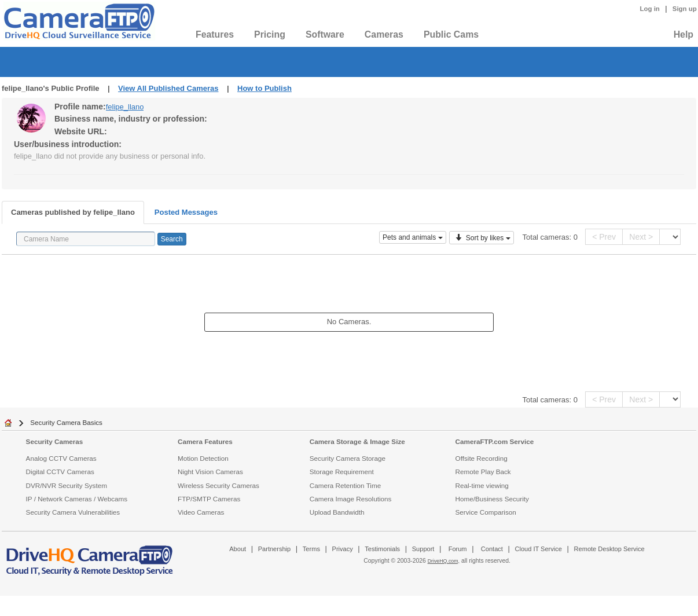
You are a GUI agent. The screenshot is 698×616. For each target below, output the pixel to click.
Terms (311, 549)
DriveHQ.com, (444, 561)
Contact (492, 549)
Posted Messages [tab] (186, 212)
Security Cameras (55, 441)
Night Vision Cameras (210, 472)
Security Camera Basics (66, 422)
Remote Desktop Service (609, 549)
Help (684, 34)
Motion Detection (203, 458)
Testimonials (382, 549)
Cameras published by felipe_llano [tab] (73, 212)
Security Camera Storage (348, 458)
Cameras (384, 34)
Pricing (270, 34)
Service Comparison (486, 512)
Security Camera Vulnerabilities (73, 512)
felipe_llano (125, 107)
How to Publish (264, 88)
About (238, 549)
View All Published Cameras (168, 88)
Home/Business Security (492, 499)
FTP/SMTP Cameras (209, 499)
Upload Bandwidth (337, 512)
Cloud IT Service (538, 549)
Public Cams (451, 34)
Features (215, 34)
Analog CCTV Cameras (61, 458)
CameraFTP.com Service (495, 441)
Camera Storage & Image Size (357, 441)
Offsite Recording (482, 458)
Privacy (343, 549)
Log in (650, 9)
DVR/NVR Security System (67, 485)
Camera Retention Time (345, 485)
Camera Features (205, 441)
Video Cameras (201, 512)
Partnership (275, 549)
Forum (458, 549)
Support (423, 549)
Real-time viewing (482, 485)
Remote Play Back (483, 472)
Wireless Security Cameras (218, 485)
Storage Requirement (342, 472)
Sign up (685, 9)
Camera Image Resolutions (351, 499)
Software (325, 34)
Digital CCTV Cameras (60, 472)
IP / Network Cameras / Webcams (77, 499)
